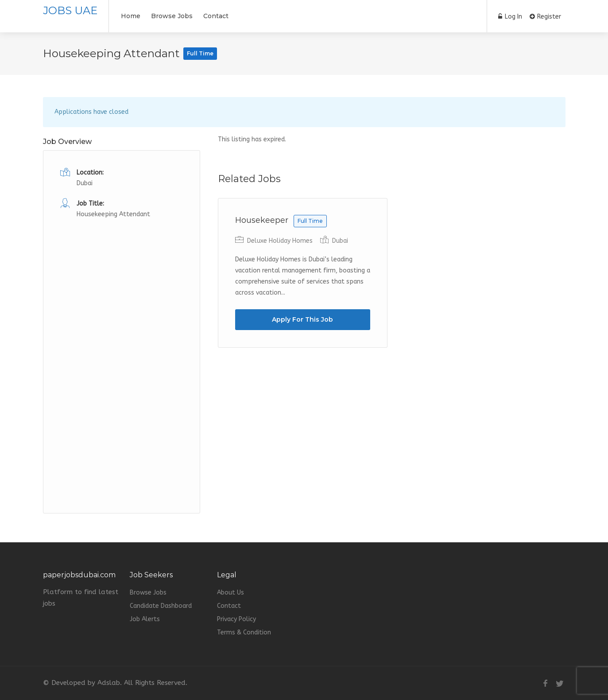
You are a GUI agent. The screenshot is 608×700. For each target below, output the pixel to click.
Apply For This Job (302, 319)
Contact (216, 16)
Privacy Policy (236, 619)
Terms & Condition (244, 632)
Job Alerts (145, 619)
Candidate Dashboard (161, 606)
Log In (510, 17)
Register (545, 17)
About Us (230, 593)
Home (131, 16)
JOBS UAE (70, 10)
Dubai (340, 241)
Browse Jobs (172, 16)
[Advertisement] (122, 353)
